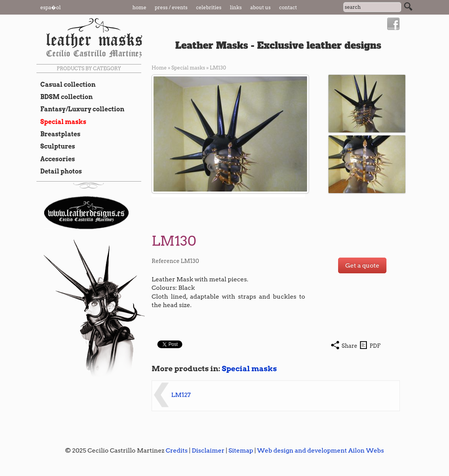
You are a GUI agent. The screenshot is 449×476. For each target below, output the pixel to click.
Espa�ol (50, 7)
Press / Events (171, 7)
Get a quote (362, 265)
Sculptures (56, 146)
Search (408, 7)
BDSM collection (65, 97)
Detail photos (59, 171)
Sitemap (241, 450)
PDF (375, 346)
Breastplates (59, 134)
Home (139, 7)
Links (236, 7)
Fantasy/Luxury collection (80, 109)
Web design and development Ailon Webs (320, 450)
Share (349, 346)
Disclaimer (208, 450)
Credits (177, 450)
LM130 (218, 68)
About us (260, 7)
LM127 (181, 395)
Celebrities (209, 7)
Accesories (56, 159)
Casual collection (66, 84)
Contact (288, 7)
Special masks (61, 122)
